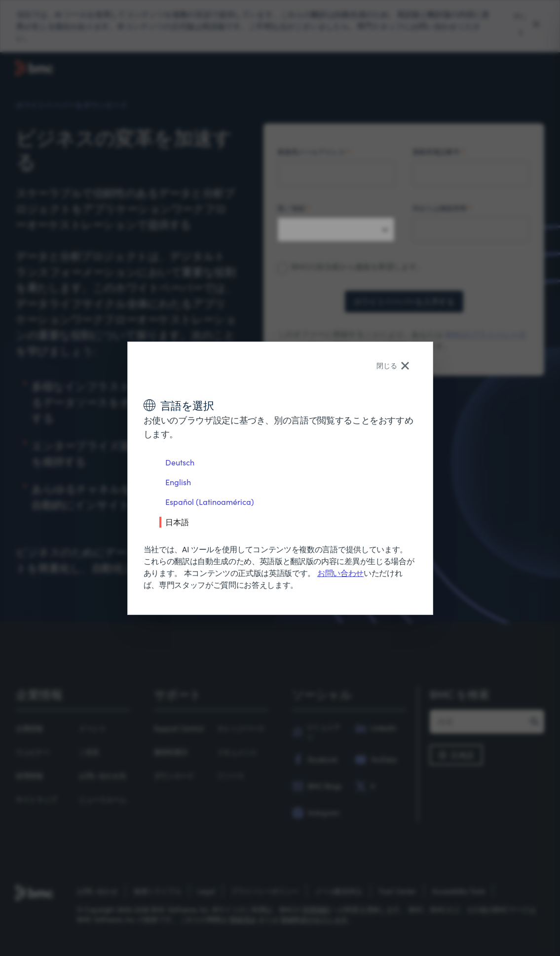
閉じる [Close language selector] (392, 365)
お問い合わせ (340, 573)
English (178, 482)
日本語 (177, 522)
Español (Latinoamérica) (210, 502)
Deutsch (180, 462)
